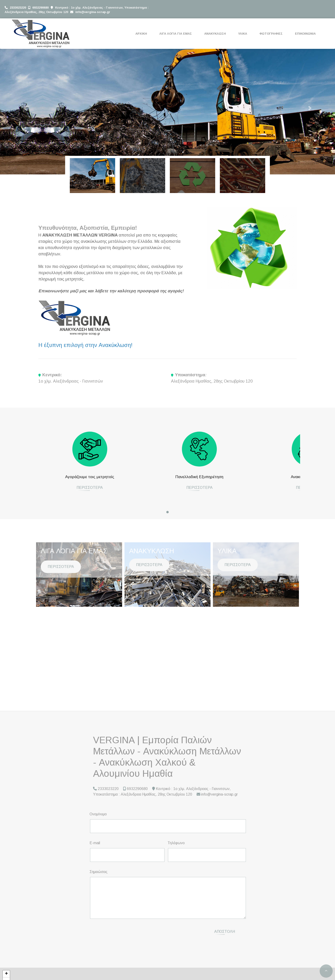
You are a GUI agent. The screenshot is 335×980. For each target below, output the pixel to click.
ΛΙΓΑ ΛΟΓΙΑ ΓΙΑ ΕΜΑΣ (176, 34)
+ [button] (6, 969)
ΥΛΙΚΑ (243, 34)
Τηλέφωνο (176, 843)
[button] (25, 108)
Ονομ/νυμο (98, 814)
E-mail (95, 843)
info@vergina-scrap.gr (93, 12)
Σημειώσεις (99, 872)
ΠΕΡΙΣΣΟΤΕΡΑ (61, 492)
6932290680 (40, 8)
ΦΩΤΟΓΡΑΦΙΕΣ (271, 34)
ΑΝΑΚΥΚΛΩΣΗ (215, 34)
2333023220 (18, 8)
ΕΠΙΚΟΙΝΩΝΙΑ (305, 34)
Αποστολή (225, 929)
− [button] (6, 976)
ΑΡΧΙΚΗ (141, 34)
